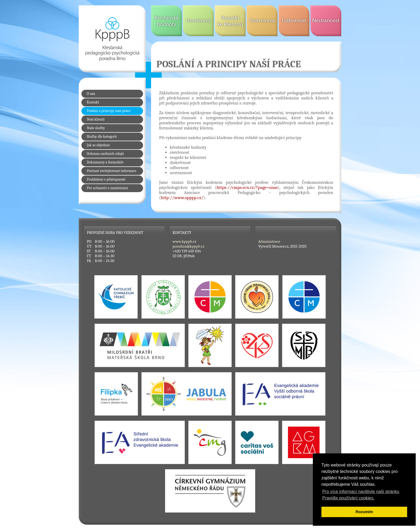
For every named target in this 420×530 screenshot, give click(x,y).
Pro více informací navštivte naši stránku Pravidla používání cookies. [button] (361, 495)
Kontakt (93, 102)
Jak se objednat (98, 145)
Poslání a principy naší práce (109, 111)
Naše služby (96, 128)
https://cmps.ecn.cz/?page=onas (247, 187)
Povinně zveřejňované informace (112, 171)
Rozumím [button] (364, 512)
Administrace (269, 241)
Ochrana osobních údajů (105, 154)
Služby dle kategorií (102, 137)
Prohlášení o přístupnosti (106, 179)
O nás (91, 94)
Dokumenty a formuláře (105, 162)
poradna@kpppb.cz (188, 246)
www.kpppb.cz (184, 241)
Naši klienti (96, 119)
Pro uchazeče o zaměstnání (107, 188)
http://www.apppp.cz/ (182, 198)
